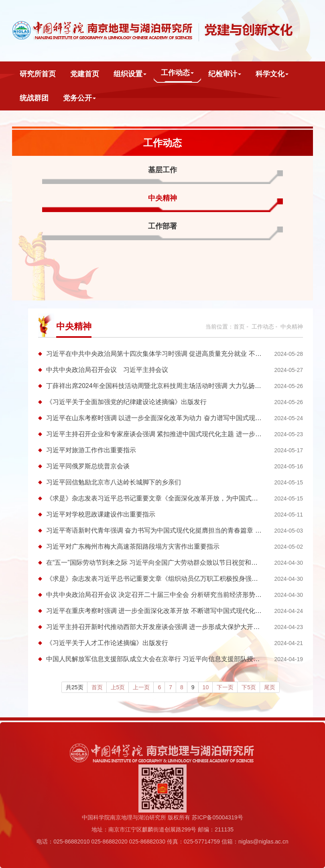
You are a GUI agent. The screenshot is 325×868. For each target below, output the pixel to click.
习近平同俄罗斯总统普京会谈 (88, 466)
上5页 (118, 687)
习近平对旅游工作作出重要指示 (91, 450)
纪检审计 (225, 74)
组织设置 (130, 74)
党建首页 (85, 74)
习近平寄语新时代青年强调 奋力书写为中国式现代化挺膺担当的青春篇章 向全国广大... (169, 530)
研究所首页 (38, 74)
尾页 (270, 687)
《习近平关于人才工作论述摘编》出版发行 (107, 643)
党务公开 (79, 98)
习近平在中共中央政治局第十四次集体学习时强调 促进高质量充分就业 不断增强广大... (169, 354)
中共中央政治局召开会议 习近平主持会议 (107, 370)
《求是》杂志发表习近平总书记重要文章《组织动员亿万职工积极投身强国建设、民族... (171, 579)
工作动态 (177, 73)
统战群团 (34, 98)
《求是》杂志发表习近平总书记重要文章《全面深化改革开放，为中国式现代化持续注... (171, 498)
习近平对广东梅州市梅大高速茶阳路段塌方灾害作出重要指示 (133, 546)
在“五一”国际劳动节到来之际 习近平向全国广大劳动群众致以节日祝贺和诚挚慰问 (161, 563)
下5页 (249, 687)
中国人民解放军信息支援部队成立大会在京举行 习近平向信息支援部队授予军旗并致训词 (172, 659)
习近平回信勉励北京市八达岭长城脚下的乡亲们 (114, 482)
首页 (239, 327)
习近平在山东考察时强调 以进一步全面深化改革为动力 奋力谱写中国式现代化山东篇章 (170, 418)
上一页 (141, 687)
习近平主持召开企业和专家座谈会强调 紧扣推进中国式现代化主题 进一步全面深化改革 (170, 434)
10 (206, 687)
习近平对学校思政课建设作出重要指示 (101, 514)
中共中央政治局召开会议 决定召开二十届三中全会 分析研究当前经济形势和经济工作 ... (170, 595)
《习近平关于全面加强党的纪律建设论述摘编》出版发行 (126, 402)
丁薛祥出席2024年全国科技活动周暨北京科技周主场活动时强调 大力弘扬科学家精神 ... (170, 386)
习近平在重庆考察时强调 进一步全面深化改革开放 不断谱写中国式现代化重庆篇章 (164, 611)
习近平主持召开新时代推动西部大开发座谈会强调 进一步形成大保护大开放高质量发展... (172, 627)
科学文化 (272, 74)
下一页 (225, 687)
